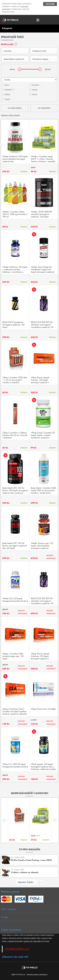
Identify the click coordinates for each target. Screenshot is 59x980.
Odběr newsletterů (11, 930)
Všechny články (27, 882)
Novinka (36, 85)
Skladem (10, 90)
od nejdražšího (44, 108)
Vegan (7, 99)
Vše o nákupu (9, 909)
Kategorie (7, 28)
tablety (7, 94)
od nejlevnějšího (15, 108)
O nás (5, 917)
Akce (8, 85)
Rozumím (50, 4)
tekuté (35, 94)
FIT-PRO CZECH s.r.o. (17, 949)
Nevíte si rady (7, 44)
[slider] (19, 69)
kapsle (35, 90)
